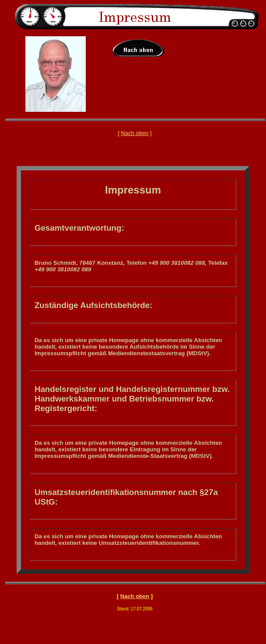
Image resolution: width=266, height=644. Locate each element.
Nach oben (135, 133)
